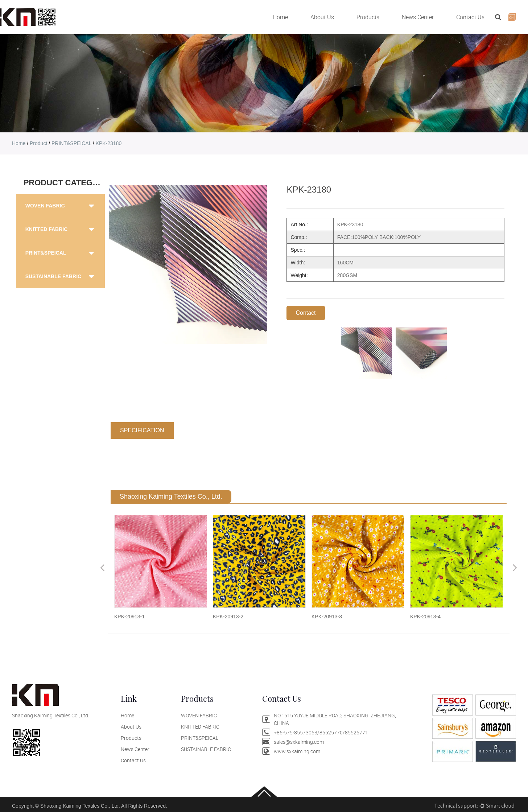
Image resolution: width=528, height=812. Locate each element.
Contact (306, 313)
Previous (102, 567)
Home (280, 17)
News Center (418, 17)
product (38, 143)
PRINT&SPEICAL (71, 143)
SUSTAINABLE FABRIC (53, 276)
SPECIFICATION (142, 430)
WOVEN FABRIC (45, 206)
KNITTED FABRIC (47, 229)
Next (515, 567)
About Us (322, 17)
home (19, 143)
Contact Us (470, 17)
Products (368, 17)
